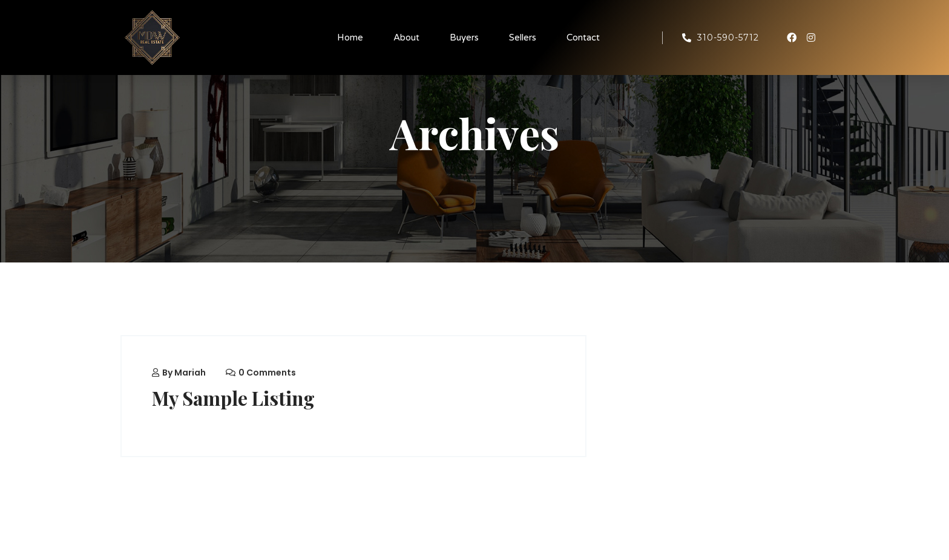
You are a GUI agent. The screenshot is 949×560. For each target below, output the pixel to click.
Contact (583, 37)
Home (350, 37)
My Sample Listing (235, 398)
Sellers (523, 37)
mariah (190, 373)
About (406, 37)
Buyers (464, 37)
